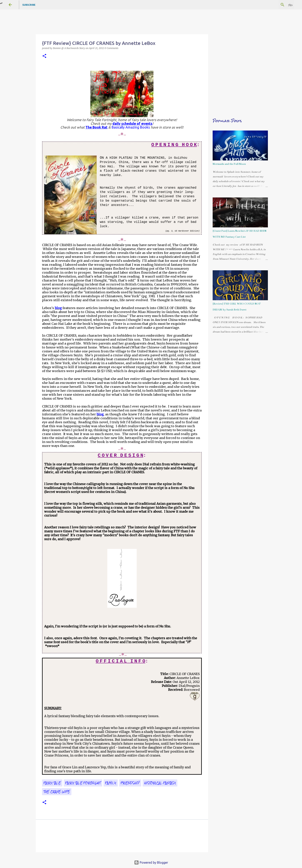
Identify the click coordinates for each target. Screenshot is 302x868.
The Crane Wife (57, 792)
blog (58, 308)
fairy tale (52, 783)
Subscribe (29, 5)
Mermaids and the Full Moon (229, 164)
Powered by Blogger (151, 862)
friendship (130, 783)
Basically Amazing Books (131, 127)
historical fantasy (160, 783)
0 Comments (111, 48)
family (111, 783)
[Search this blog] (273, 5)
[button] (44, 56)
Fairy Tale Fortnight (83, 783)
